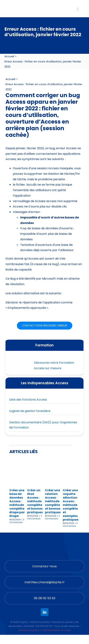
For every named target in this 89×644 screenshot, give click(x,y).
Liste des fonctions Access (28, 400)
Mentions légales (29, 630)
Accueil (66, 630)
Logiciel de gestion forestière (30, 411)
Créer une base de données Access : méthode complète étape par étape (17, 503)
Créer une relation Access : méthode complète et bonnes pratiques (53, 501)
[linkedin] (45, 612)
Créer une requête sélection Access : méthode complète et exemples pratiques (71, 505)
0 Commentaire (17, 521)
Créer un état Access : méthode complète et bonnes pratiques (35, 501)
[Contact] (44, 566)
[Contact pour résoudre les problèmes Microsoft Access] (45, 326)
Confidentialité (50, 630)
